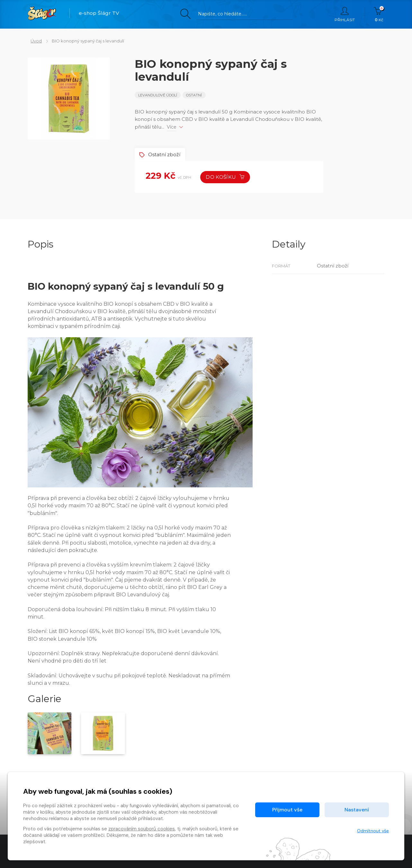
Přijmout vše (287, 810)
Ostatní (195, 95)
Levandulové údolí (158, 95)
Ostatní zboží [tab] (161, 154)
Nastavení (357, 810)
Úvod (33, 41)
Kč (379, 14)
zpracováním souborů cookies (142, 829)
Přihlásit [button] (345, 14)
